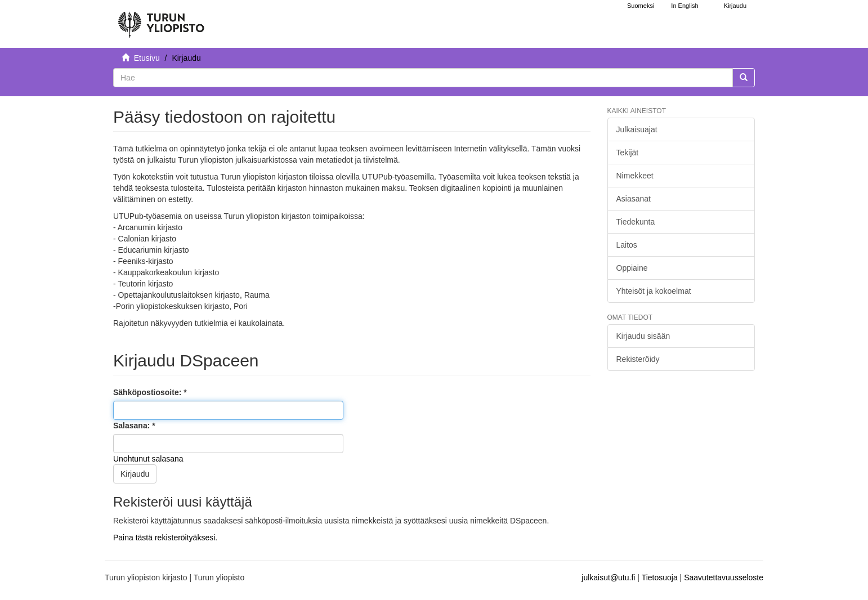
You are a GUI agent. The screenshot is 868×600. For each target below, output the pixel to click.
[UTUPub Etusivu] (161, 20)
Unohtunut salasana (148, 459)
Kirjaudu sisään (643, 336)
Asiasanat (634, 199)
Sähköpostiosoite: (148, 392)
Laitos (627, 245)
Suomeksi (641, 6)
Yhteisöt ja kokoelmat (654, 291)
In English (684, 6)
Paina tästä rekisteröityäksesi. (165, 538)
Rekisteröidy (638, 359)
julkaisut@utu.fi (608, 577)
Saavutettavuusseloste (724, 577)
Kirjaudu (135, 474)
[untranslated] (423, 78)
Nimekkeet (635, 176)
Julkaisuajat (637, 129)
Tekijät (628, 153)
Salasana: (133, 426)
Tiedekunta (636, 222)
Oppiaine (632, 268)
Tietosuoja (660, 577)
